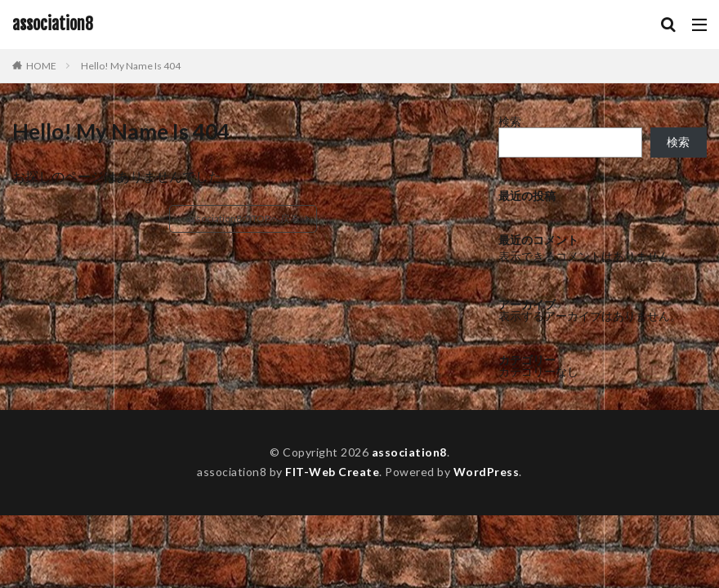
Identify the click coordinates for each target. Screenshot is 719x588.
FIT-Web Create (332, 472)
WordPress (487, 472)
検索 (510, 121)
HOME (41, 66)
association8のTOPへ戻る (243, 218)
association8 (53, 24)
